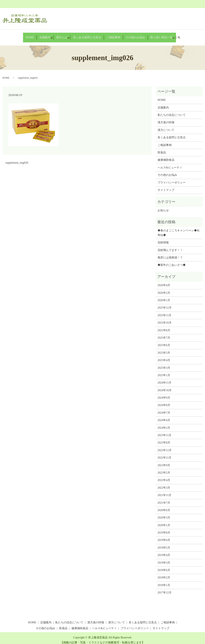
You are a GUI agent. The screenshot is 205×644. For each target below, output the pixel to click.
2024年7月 (164, 409)
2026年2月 (164, 289)
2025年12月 (165, 304)
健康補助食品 (166, 156)
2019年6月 (164, 536)
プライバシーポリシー (172, 179)
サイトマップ (166, 186)
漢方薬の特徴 (166, 119)
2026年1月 (164, 296)
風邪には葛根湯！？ (170, 254)
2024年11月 (164, 379)
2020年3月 (164, 514)
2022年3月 (164, 484)
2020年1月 (164, 521)
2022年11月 (164, 454)
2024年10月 (165, 386)
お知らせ (163, 207)
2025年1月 (164, 371)
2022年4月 (164, 476)
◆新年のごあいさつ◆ (172, 261)
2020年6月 (164, 506)
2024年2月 (164, 424)
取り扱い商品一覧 (152, 35)
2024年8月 (164, 401)
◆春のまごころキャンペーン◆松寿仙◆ (179, 229)
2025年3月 (164, 364)
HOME (36, 35)
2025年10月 (165, 319)
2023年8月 (164, 439)
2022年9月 (164, 461)
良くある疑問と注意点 (90, 35)
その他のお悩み (130, 35)
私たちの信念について (172, 111)
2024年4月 (164, 416)
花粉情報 (163, 239)
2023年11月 (164, 431)
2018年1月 (164, 581)
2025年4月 (164, 356)
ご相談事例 (112, 35)
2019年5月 (164, 544)
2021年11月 (164, 491)
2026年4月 (164, 281)
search (173, 35)
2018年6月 (164, 566)
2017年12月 (165, 589)
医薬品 (162, 149)
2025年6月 (164, 342)
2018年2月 (164, 574)
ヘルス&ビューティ (170, 164)
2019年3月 (164, 559)
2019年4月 (164, 551)
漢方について (166, 126)
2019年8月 (164, 529)
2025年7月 (164, 334)
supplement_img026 (17, 159)
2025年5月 (164, 349)
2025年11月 (164, 311)
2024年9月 (164, 394)
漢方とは (65, 35)
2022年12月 (165, 446)
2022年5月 (164, 469)
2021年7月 (164, 499)
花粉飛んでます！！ (170, 246)
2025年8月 (164, 327)
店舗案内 (48, 35)
